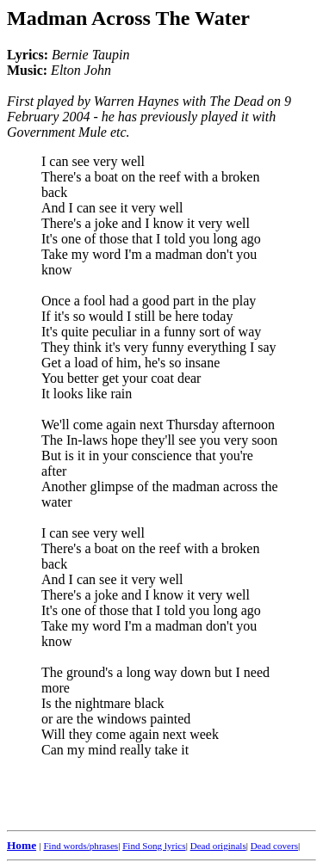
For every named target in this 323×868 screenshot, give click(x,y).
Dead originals (218, 846)
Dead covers (274, 846)
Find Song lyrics (154, 846)
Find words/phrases (81, 846)
